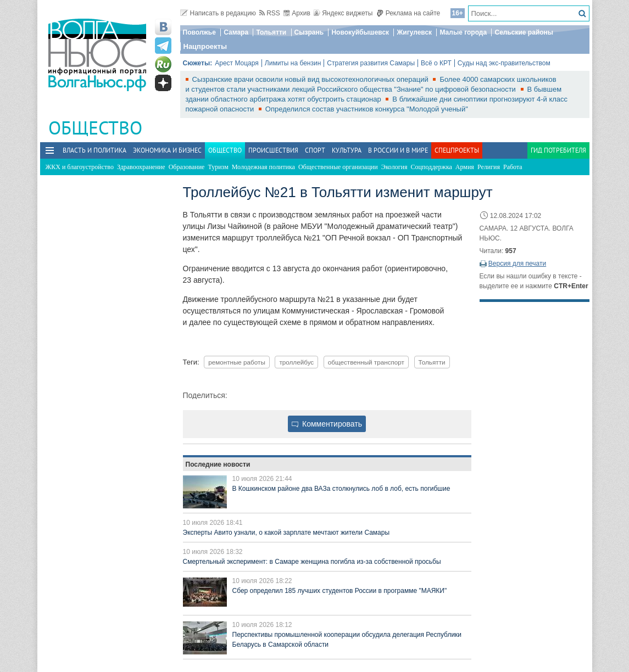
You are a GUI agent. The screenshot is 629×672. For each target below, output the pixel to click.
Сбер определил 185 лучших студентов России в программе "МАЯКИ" (340, 591)
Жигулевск (414, 32)
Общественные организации (338, 167)
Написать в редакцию (218, 13)
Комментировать (327, 424)
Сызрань (309, 32)
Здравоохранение (141, 167)
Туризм (218, 167)
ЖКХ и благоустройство (80, 167)
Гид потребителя (558, 150)
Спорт (315, 150)
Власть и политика (94, 150)
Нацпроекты (205, 46)
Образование (187, 167)
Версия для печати (517, 264)
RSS (270, 13)
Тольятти (271, 32)
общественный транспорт (366, 362)
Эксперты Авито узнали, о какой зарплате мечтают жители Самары (286, 533)
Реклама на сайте (408, 13)
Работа (513, 167)
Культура (347, 150)
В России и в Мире (398, 150)
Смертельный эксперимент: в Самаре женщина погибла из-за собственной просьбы (312, 562)
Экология (394, 167)
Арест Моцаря (237, 63)
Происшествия (273, 150)
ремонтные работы (237, 362)
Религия (489, 167)
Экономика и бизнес (167, 150)
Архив (297, 13)
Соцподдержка (432, 167)
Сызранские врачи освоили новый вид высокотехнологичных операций (311, 79)
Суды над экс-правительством (504, 63)
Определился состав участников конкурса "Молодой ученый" (367, 109)
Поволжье (199, 32)
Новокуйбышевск (360, 32)
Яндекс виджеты (343, 13)
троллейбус (296, 362)
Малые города (463, 32)
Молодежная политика (263, 167)
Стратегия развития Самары (371, 63)
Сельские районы (524, 32)
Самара (236, 32)
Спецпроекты (457, 150)
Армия (465, 167)
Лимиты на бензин (293, 63)
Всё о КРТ (436, 63)
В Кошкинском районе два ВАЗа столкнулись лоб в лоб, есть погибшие (341, 489)
